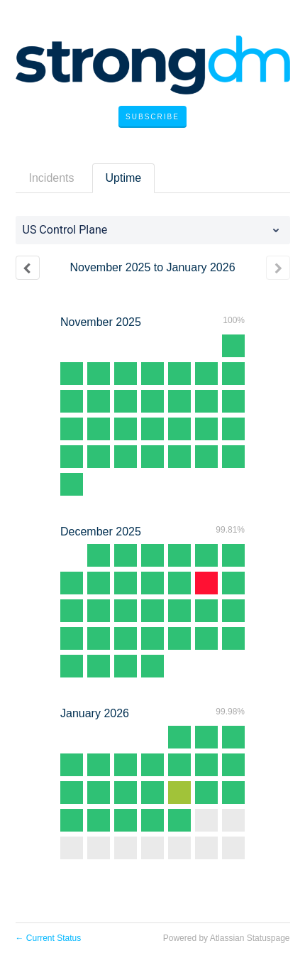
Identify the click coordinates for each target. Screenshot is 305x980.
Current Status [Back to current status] (49, 938)
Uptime (124, 178)
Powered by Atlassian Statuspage (227, 938)
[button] (152, 117)
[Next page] (278, 268)
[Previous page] (28, 268)
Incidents (52, 178)
